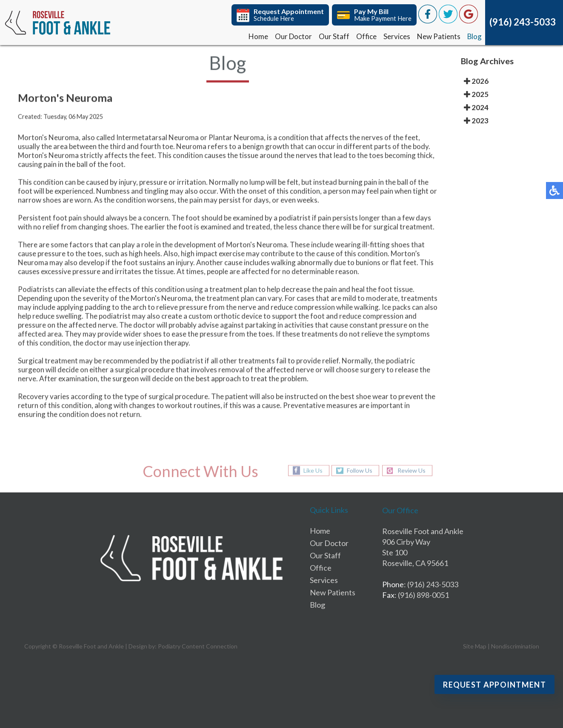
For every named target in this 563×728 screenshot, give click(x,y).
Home (258, 36)
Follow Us (360, 471)
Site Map (475, 646)
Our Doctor (293, 36)
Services (396, 36)
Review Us (412, 471)
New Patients (438, 36)
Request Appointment (494, 685)
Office (366, 36)
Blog (474, 36)
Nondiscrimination (515, 646)
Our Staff (334, 36)
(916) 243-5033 (523, 22)
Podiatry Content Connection (198, 646)
